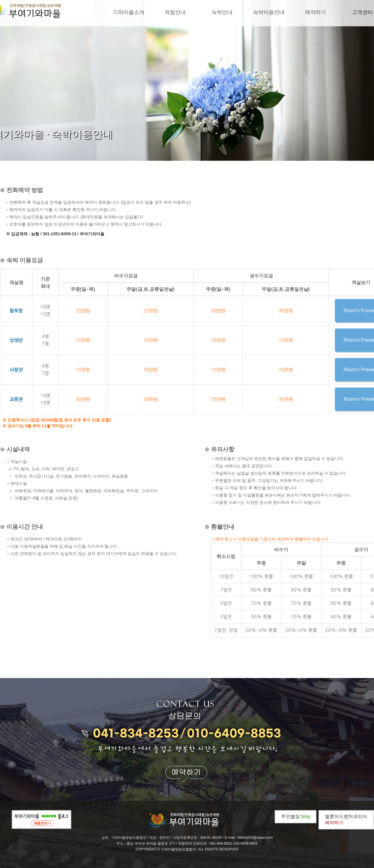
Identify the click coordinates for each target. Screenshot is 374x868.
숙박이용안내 (269, 12)
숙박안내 (222, 12)
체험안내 (175, 12)
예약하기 (316, 12)
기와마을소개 (129, 12)
